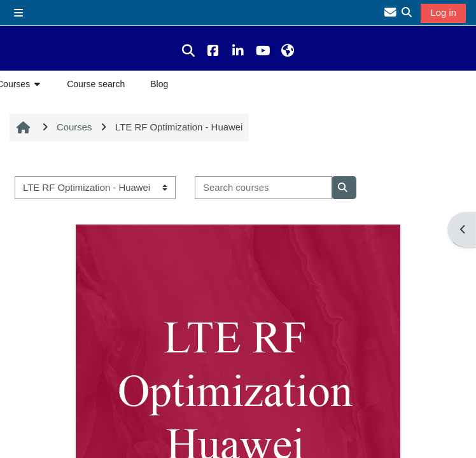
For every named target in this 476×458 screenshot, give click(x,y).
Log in (443, 12)
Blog (159, 84)
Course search (96, 84)
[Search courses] (263, 188)
